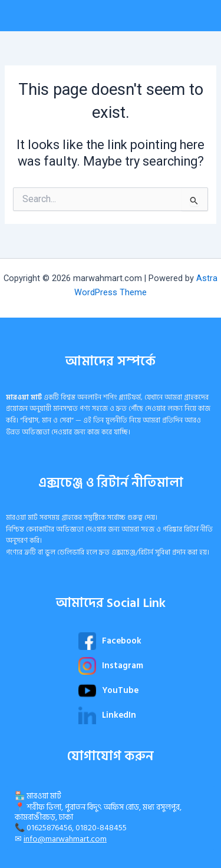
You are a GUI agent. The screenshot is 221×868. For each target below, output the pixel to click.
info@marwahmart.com (65, 839)
